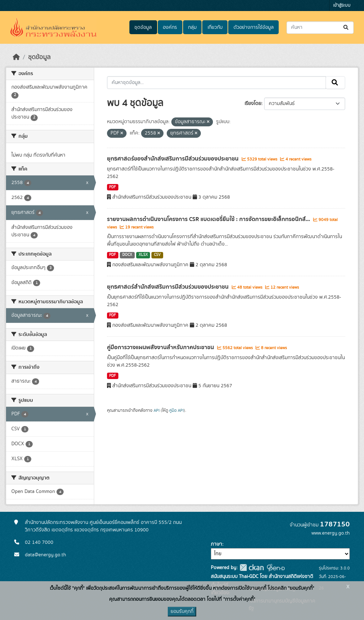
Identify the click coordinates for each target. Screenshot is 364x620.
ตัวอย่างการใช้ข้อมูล (254, 27)
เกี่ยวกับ (215, 27)
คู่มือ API (176, 410)
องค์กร (170, 27)
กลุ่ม (192, 27)
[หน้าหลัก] (16, 57)
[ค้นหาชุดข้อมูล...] (320, 28)
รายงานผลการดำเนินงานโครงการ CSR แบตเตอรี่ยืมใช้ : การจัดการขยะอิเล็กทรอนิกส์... (209, 219)
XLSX (143, 255)
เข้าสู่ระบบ (342, 6)
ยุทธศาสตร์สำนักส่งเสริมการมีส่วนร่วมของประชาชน (168, 287)
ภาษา (216, 544)
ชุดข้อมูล (143, 27)
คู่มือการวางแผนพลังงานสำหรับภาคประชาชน (161, 347)
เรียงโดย (253, 104)
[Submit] (346, 28)
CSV (157, 255)
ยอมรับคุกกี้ (182, 611)
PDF (113, 187)
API (157, 410)
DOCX (127, 255)
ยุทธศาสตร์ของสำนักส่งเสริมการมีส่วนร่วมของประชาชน (173, 159)
